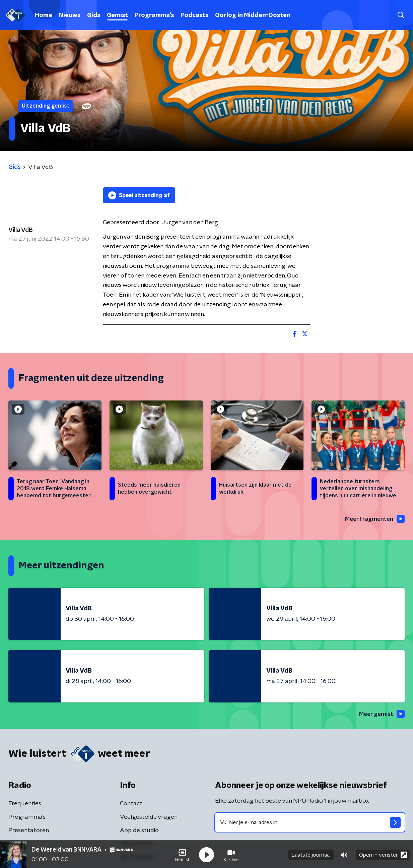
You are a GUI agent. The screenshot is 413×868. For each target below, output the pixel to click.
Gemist (117, 15)
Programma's (154, 15)
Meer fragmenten (373, 519)
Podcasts (194, 15)
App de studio (139, 831)
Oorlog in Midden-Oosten (253, 15)
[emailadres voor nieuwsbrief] (310, 823)
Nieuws (70, 15)
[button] (182, 854)
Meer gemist (381, 715)
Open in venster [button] (383, 854)
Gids (94, 15)
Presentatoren (29, 831)
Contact (131, 804)
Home (44, 15)
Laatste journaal (311, 854)
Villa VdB (21, 230)
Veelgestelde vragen (149, 818)
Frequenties (25, 804)
